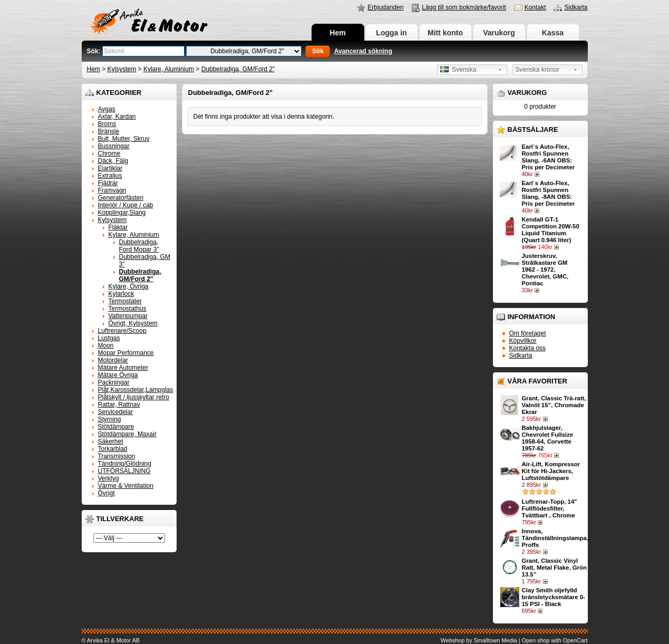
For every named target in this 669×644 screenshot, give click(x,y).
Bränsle (109, 131)
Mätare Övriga (118, 375)
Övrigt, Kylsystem (133, 323)
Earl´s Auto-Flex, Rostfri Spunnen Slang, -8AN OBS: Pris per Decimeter (549, 193)
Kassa (553, 33)
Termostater (125, 301)
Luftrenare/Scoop (122, 331)
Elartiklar (110, 168)
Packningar (114, 382)
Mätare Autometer (123, 368)
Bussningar (114, 146)
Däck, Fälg (113, 161)
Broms (107, 124)
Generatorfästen (121, 198)
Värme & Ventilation (126, 486)
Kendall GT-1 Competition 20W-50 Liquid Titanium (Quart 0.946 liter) (551, 230)
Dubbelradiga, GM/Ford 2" (238, 69)
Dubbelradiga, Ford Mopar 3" (139, 246)
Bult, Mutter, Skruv (124, 139)
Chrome (109, 153)
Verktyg (109, 478)
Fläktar (118, 227)
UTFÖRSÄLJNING (124, 471)
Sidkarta (576, 7)
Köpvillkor (523, 341)
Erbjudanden (385, 7)
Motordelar (113, 360)
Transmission (117, 456)
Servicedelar (116, 412)
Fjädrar (108, 183)
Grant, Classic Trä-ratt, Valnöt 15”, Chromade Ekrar (554, 405)
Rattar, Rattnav (119, 405)
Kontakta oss (527, 348)
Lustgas (109, 338)
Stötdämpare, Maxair (127, 434)
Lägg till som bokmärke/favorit (464, 7)
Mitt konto (445, 33)
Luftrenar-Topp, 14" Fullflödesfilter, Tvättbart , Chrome (550, 508)
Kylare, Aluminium (169, 69)
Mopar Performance (126, 353)
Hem (337, 33)
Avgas (107, 109)
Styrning (110, 419)
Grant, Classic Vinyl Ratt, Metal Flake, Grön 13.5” (554, 568)
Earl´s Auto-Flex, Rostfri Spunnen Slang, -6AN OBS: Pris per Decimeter (549, 157)
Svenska (458, 70)
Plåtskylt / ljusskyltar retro (134, 397)
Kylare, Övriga (129, 286)
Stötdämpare (116, 427)
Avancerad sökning (363, 51)
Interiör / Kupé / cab (126, 205)
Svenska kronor (537, 70)
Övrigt (106, 493)
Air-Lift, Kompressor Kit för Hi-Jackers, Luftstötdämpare (551, 471)
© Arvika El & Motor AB (111, 640)
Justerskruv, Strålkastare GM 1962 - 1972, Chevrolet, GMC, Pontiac (545, 270)
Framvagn (112, 190)
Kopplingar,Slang (122, 213)
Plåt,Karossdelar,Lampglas (136, 390)
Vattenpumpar (128, 316)
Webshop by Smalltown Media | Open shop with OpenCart (514, 640)
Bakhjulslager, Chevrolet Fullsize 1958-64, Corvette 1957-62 (547, 438)
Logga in (391, 33)
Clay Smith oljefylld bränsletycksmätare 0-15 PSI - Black (554, 597)
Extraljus (110, 176)
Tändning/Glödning (125, 464)
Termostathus (128, 309)
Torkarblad (113, 449)
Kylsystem (122, 69)
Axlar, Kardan (117, 117)
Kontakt (535, 7)
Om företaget (528, 333)
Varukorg (499, 33)
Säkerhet (111, 441)
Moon (106, 345)
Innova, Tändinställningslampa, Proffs (555, 538)
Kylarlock (122, 294)
